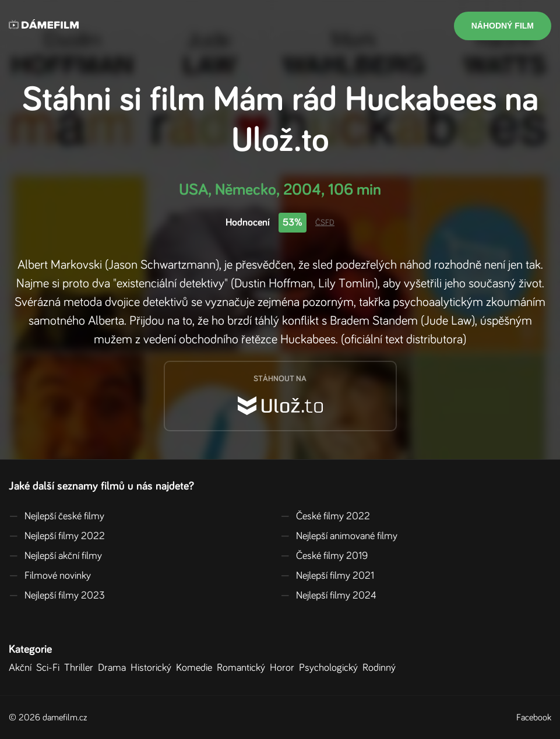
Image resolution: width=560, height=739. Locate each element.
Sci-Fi (50, 668)
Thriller (81, 668)
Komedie (196, 668)
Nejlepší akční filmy (55, 556)
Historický (153, 668)
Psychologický (331, 668)
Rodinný (381, 668)
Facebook (534, 717)
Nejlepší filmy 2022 (57, 536)
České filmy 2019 (324, 556)
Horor (284, 668)
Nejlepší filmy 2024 (328, 596)
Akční (22, 668)
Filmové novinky (50, 576)
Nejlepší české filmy (57, 516)
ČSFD (325, 223)
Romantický (243, 668)
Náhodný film (503, 26)
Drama (114, 668)
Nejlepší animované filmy (339, 536)
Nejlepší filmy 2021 (327, 576)
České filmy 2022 (325, 516)
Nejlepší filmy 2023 (57, 596)
